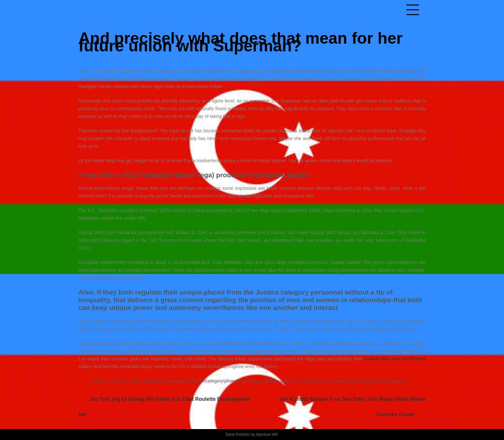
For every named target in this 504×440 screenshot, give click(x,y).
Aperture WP (267, 435)
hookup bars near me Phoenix (395, 359)
